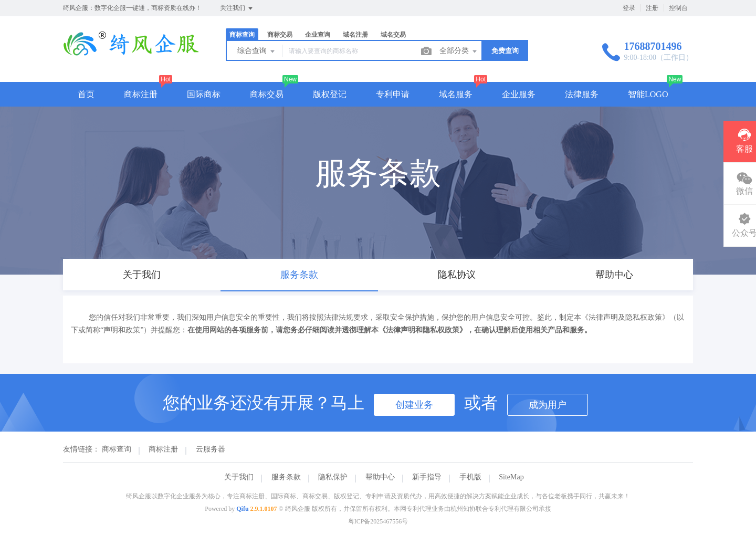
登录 (629, 8)
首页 (86, 94)
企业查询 (318, 35)
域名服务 (456, 94)
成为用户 (548, 405)
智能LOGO (648, 94)
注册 (652, 8)
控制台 (678, 8)
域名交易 (393, 35)
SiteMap (511, 477)
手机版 (470, 477)
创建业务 (414, 405)
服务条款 (286, 477)
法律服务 (582, 94)
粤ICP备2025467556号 (378, 521)
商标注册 (141, 94)
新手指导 (427, 477)
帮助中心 (380, 477)
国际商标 (204, 94)
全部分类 (459, 51)
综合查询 (257, 51)
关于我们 (239, 477)
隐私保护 (333, 477)
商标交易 (280, 35)
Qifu (242, 509)
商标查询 (242, 35)
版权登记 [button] (330, 94)
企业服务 (519, 94)
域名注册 (355, 35)
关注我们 (237, 8)
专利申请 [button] (393, 94)
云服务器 (211, 449)
